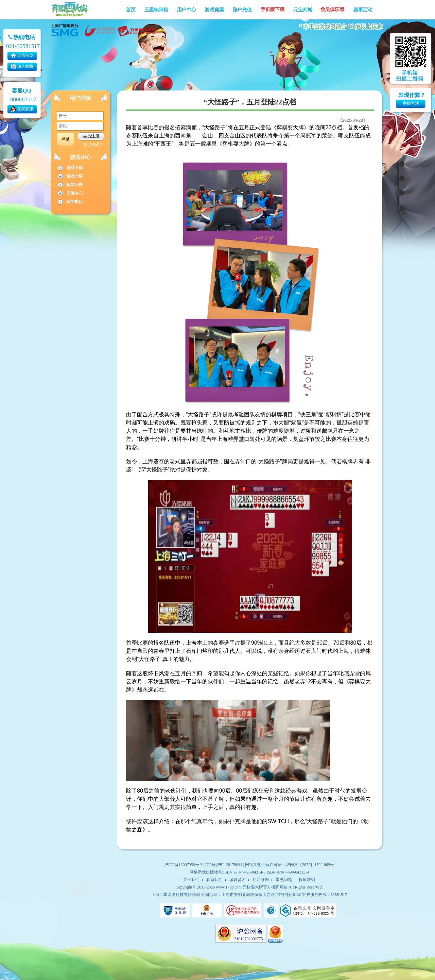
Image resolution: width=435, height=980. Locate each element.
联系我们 (214, 880)
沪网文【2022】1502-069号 (310, 865)
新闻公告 (74, 185)
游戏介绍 (74, 176)
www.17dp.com (229, 887)
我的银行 (74, 202)
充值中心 (74, 193)
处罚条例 (261, 880)
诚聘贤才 (238, 880)
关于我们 (191, 880)
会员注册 (91, 136)
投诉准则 (307, 880)
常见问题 (284, 880)
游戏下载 (74, 168)
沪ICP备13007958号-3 (183, 865)
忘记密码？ (93, 145)
